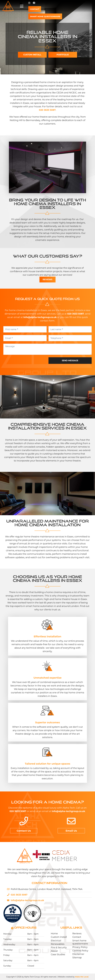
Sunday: (7, 966)
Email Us (71, 831)
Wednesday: (9, 945)
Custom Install (59, 937)
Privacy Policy (80, 947)
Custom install (32, 55)
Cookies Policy (80, 951)
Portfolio (63, 55)
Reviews (47, 280)
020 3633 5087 (47, 110)
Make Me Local (82, 977)
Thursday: (8, 950)
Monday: (8, 934)
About (54, 951)
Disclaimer (78, 954)
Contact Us (24, 831)
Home (54, 934)
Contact (77, 937)
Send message (70, 361)
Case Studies (58, 954)
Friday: (7, 955)
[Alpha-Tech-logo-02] (8, 6)
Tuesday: (8, 939)
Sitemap (77, 958)
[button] (91, 6)
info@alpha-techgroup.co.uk (68, 811)
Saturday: (8, 960)
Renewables (58, 944)
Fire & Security (59, 948)
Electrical (56, 941)
